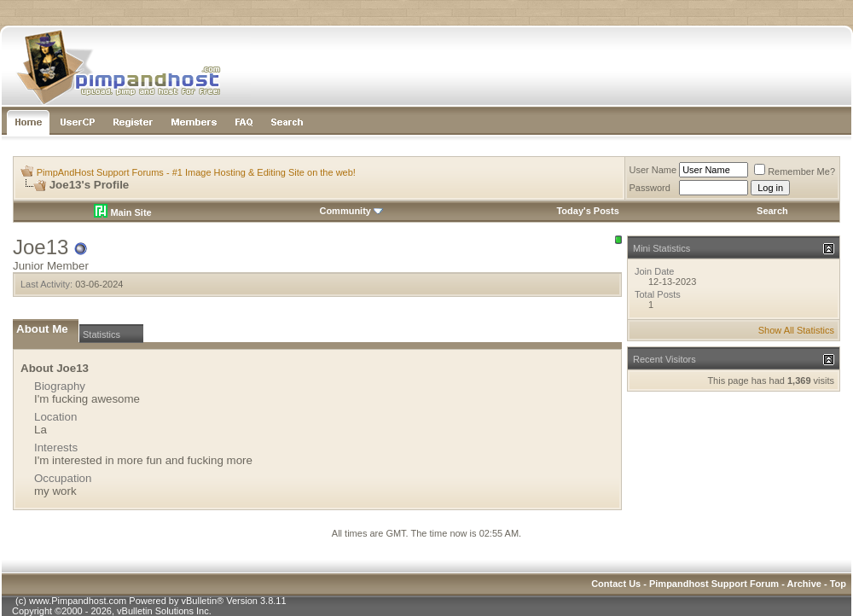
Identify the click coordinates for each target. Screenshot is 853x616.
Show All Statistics (796, 330)
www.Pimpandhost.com (78, 601)
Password (650, 188)
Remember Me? (795, 171)
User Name (653, 170)
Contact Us (616, 584)
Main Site (122, 212)
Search (772, 211)
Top (838, 584)
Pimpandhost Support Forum (714, 584)
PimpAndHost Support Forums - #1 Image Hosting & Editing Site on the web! (196, 172)
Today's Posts (587, 211)
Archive (804, 584)
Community (351, 211)
